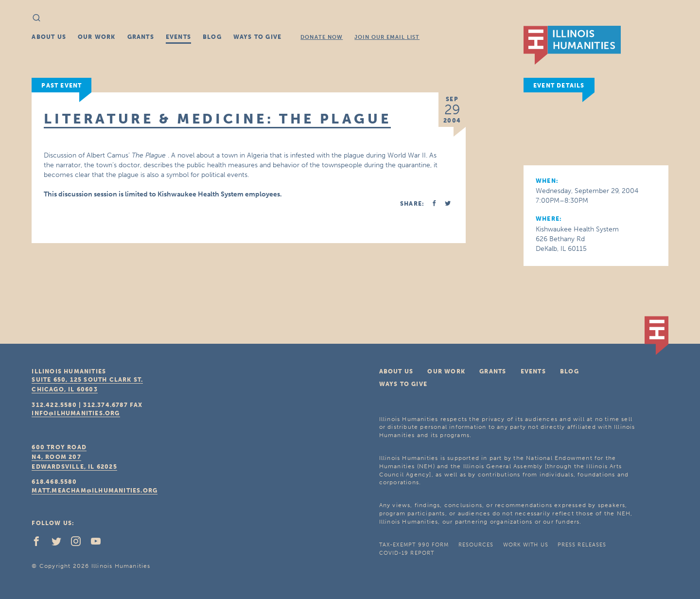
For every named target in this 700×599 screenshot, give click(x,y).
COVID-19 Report (407, 553)
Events (178, 37)
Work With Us (526, 545)
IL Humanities (572, 45)
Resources (476, 545)
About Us (49, 37)
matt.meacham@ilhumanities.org (95, 491)
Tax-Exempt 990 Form (414, 545)
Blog (212, 37)
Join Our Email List (387, 37)
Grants (141, 37)
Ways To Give (257, 37)
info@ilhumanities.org (76, 413)
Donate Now (322, 37)
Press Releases (582, 545)
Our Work (97, 37)
